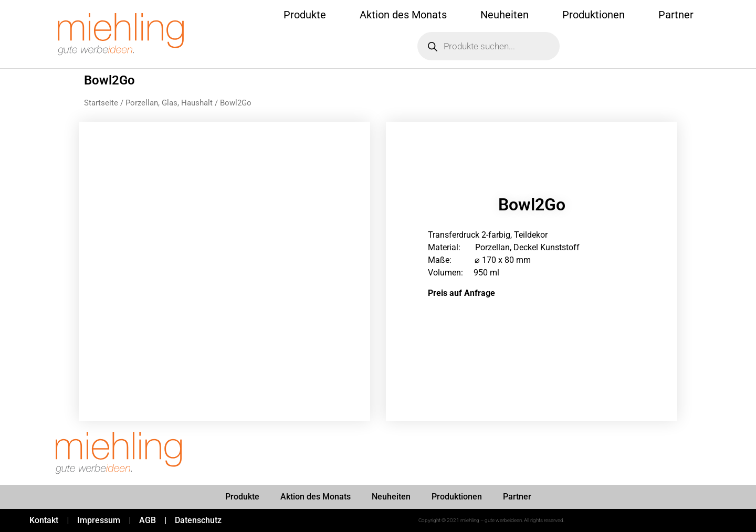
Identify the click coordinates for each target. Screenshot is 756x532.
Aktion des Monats (403, 15)
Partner (676, 15)
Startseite (101, 103)
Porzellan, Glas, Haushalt (169, 103)
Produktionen (594, 15)
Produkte (305, 15)
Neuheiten (505, 15)
